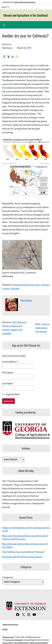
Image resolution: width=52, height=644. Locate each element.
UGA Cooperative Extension (25, 2)
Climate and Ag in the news (26, 285)
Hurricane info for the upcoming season (22, 557)
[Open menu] (4, 25)
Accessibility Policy (22, 643)
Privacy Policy (8, 643)
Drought (15, 289)
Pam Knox (26, 300)
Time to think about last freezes (42, 328)
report (5, 84)
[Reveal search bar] (5, 7)
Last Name (7, 383)
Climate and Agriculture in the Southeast (26, 15)
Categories (8, 577)
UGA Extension (8, 637)
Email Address (10, 362)
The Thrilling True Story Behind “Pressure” (24, 552)
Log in (5, 629)
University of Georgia (14, 640)
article (19, 207)
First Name (8, 373)
